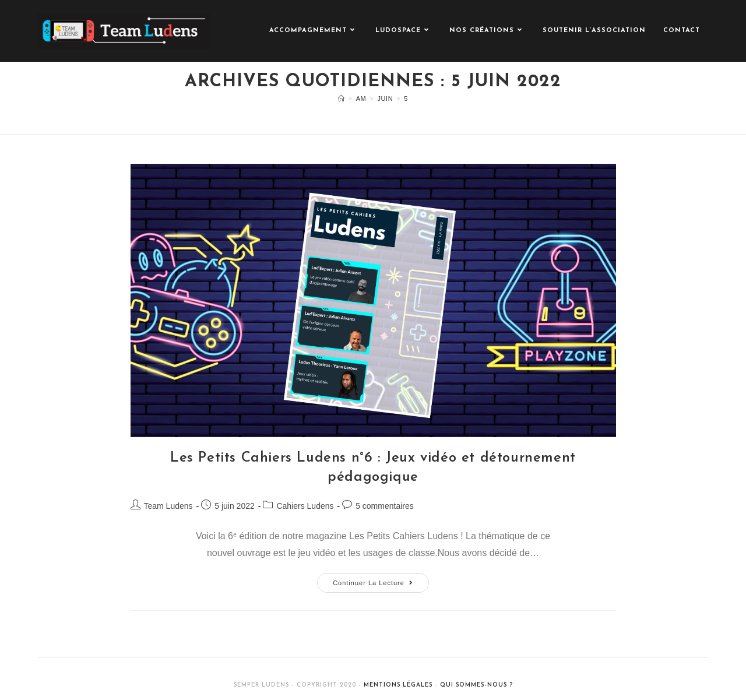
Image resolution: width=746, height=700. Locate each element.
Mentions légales (398, 685)
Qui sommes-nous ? (476, 685)
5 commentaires (385, 506)
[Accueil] (342, 99)
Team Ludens (168, 506)
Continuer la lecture (381, 580)
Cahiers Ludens (305, 506)
